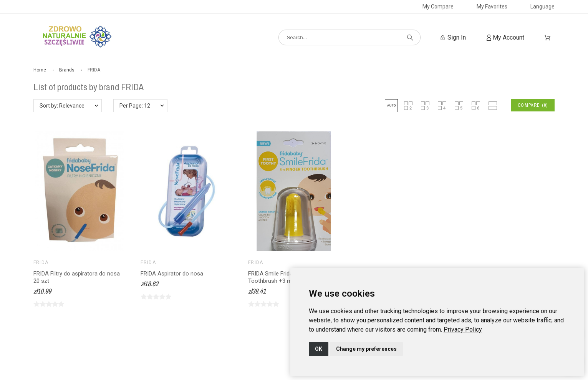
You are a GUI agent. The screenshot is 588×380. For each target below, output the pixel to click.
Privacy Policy (463, 329)
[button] (391, 106)
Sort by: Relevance (62, 106)
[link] (463, 329)
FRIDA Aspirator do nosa (172, 274)
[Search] (349, 37)
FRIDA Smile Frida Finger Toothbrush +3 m (279, 277)
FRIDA (41, 262)
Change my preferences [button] (366, 349)
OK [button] (319, 349)
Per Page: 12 (135, 106)
